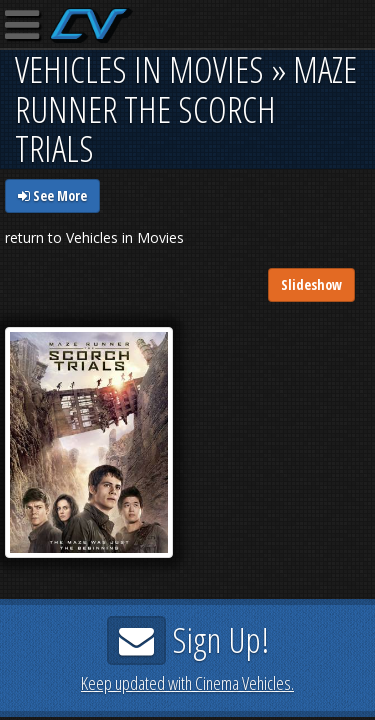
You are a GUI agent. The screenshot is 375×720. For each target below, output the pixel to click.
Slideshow (311, 284)
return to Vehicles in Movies (94, 237)
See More (52, 195)
